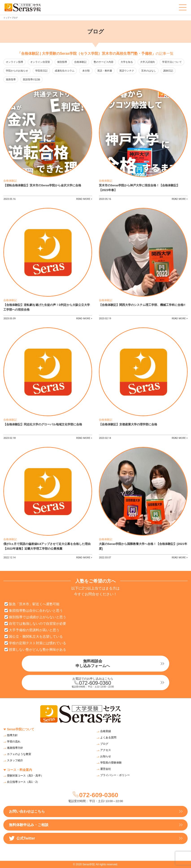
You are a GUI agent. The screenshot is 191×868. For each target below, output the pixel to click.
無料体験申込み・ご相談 (29, 825)
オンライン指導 (14, 62)
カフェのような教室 (19, 754)
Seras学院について (21, 729)
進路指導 (11, 79)
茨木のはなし (149, 71)
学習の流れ (14, 742)
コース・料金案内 (20, 770)
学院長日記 (41, 71)
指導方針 (12, 735)
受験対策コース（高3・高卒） (25, 776)
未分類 (86, 71)
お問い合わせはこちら (27, 811)
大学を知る (127, 62)
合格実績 (106, 731)
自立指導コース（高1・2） (23, 782)
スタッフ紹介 (15, 760)
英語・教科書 (105, 71)
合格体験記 (80, 62)
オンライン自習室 (40, 62)
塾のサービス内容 (104, 62)
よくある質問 (108, 737)
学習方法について (172, 62)
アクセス (106, 750)
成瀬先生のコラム (65, 71)
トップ (6, 18)
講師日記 (168, 71)
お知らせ (106, 756)
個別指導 (62, 62)
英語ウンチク (127, 71)
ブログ (104, 744)
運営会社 (106, 769)
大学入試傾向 (148, 62)
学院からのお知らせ (17, 71)
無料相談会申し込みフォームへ (93, 663)
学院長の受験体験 (111, 763)
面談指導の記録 (31, 79)
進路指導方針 (15, 748)
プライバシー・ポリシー (115, 775)
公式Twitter (22, 838)
